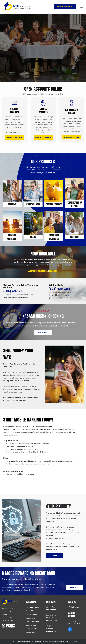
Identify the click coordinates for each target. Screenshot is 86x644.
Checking (12, 204)
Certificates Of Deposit (75, 204)
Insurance (75, 237)
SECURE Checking (33, 204)
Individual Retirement (12, 237)
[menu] (82, 7)
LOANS (33, 237)
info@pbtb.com (74, 607)
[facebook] (70, 630)
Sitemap (74, 642)
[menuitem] (65, 7)
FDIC (67, 642)
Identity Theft (31, 625)
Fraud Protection (33, 622)
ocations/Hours (33, 607)
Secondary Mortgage (54, 237)
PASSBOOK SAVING (53, 204)
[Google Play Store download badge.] (14, 482)
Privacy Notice (48, 642)
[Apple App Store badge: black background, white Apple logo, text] (34, 482)
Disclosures (60, 642)
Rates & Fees (31, 611)
